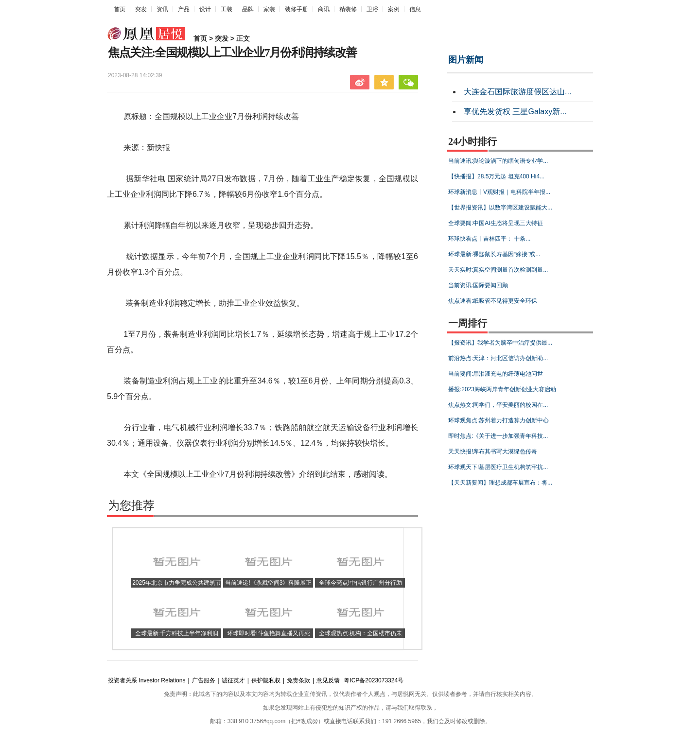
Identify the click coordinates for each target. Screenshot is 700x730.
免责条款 (298, 680)
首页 (120, 9)
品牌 (248, 9)
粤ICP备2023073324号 (374, 680)
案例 (394, 9)
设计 (205, 9)
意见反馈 (328, 680)
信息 (415, 9)
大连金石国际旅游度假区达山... (517, 92)
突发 (141, 9)
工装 (227, 9)
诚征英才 (233, 680)
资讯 (162, 9)
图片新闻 (466, 60)
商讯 (324, 9)
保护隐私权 (266, 680)
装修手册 (297, 9)
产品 (184, 9)
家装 (269, 9)
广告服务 (204, 680)
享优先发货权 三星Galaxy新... (515, 112)
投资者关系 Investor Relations (147, 680)
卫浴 (372, 9)
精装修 (348, 9)
